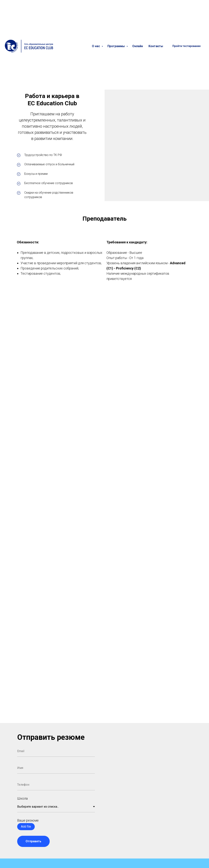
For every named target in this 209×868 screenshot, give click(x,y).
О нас (96, 46)
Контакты (156, 46)
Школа (22, 798)
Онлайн (138, 46)
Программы (116, 46)
